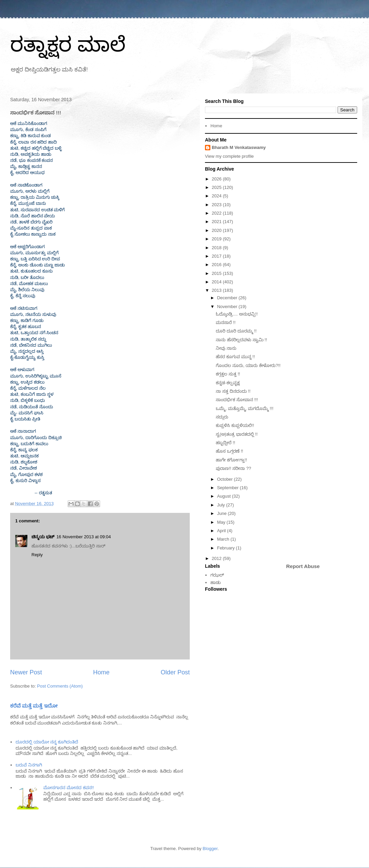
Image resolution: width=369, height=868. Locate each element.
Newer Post (26, 672)
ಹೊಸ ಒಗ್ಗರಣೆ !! (229, 451)
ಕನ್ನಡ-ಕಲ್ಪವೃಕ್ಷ (227, 383)
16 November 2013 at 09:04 (84, 537)
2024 (217, 196)
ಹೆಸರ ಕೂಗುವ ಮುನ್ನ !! (235, 357)
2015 (217, 273)
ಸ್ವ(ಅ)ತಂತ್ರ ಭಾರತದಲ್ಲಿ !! (237, 434)
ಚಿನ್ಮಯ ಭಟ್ (43, 537)
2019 (217, 239)
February (227, 548)
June (223, 513)
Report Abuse (303, 566)
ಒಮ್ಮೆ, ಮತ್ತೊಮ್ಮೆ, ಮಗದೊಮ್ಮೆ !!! (245, 408)
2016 (217, 265)
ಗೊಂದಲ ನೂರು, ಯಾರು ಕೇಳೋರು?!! (248, 365)
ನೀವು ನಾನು (226, 348)
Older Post (175, 672)
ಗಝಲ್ (217, 575)
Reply (37, 555)
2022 (217, 213)
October (226, 479)
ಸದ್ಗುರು (222, 417)
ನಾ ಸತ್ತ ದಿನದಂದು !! (233, 391)
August (225, 496)
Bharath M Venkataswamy (239, 147)
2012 (217, 558)
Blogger (210, 849)
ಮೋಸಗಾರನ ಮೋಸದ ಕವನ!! (68, 788)
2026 (217, 179)
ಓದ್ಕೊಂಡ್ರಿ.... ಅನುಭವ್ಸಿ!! (237, 314)
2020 (217, 230)
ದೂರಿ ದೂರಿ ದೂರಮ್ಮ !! (236, 331)
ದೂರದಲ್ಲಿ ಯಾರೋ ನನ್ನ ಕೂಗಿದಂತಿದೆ (47, 742)
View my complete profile (229, 156)
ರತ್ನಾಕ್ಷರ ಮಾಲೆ (68, 45)
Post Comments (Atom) (60, 686)
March (224, 539)
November (228, 307)
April (222, 531)
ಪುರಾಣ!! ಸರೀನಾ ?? (233, 468)
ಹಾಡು (216, 582)
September (228, 488)
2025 (217, 187)
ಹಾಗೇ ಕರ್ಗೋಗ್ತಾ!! (231, 460)
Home (101, 672)
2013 (217, 290)
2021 (217, 222)
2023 (217, 205)
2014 (217, 282)
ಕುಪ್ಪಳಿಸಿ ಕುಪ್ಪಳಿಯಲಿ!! (235, 425)
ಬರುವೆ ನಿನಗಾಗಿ (29, 765)
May (222, 522)
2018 (217, 248)
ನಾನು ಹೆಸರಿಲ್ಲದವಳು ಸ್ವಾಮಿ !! (241, 340)
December (228, 298)
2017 (217, 256)
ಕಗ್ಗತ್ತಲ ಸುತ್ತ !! (228, 374)
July (222, 505)
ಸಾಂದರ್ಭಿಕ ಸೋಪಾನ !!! (237, 400)
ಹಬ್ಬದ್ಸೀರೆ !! (225, 443)
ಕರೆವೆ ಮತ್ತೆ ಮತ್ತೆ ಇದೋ (34, 706)
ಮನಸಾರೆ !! (226, 322)
